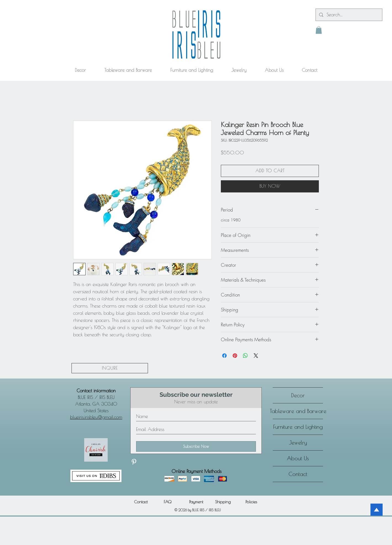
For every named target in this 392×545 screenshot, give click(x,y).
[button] (319, 30)
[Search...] (349, 15)
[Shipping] (223, 502)
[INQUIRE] (110, 368)
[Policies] (251, 502)
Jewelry (298, 442)
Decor (298, 395)
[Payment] (196, 502)
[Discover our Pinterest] (134, 462)
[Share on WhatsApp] (245, 356)
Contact (298, 474)
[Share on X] (256, 356)
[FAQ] (167, 502)
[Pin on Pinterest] (235, 356)
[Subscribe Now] (196, 446)
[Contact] (141, 502)
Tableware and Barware (298, 411)
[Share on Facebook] (224, 356)
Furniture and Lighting (298, 427)
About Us (298, 458)
